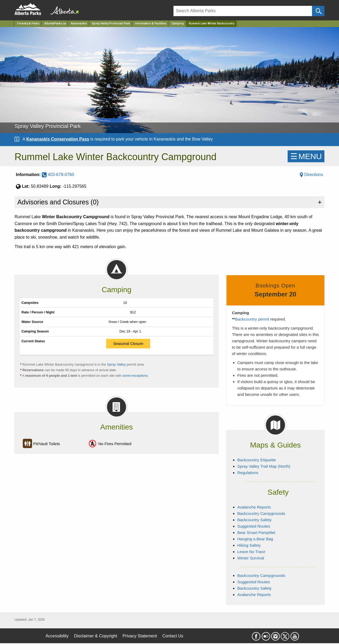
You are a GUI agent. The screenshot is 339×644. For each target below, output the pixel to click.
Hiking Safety (249, 545)
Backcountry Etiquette (257, 460)
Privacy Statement (140, 636)
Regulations (248, 473)
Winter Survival (251, 558)
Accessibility (57, 636)
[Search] (243, 11)
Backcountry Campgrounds (261, 513)
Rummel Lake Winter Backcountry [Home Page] (211, 23)
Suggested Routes (254, 526)
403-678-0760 (58, 175)
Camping (178, 23)
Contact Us (173, 636)
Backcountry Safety (254, 520)
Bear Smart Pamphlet (256, 533)
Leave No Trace (251, 552)
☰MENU (306, 156)
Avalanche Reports (254, 507)
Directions (311, 175)
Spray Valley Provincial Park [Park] (111, 23)
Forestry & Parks (28, 23)
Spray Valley (117, 364)
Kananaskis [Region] (79, 23)
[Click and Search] (318, 11)
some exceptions (135, 376)
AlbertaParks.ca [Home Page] (55, 23)
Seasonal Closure (128, 344)
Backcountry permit (252, 319)
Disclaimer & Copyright (96, 636)
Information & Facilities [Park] (151, 23)
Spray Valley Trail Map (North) (264, 466)
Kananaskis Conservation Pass (58, 139)
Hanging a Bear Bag (255, 539)
